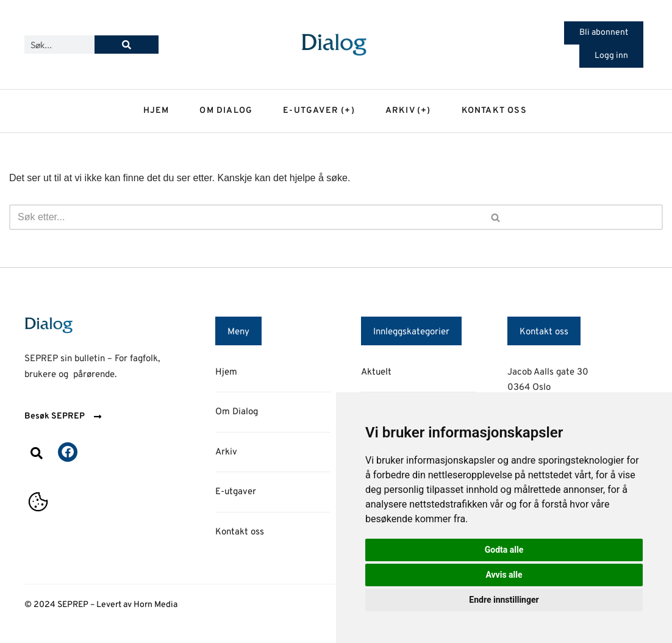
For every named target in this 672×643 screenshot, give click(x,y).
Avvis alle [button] (504, 575)
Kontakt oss (494, 111)
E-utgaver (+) (319, 111)
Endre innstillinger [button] (504, 600)
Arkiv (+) (408, 111)
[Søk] (127, 45)
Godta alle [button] (504, 550)
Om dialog (226, 111)
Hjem (156, 111)
